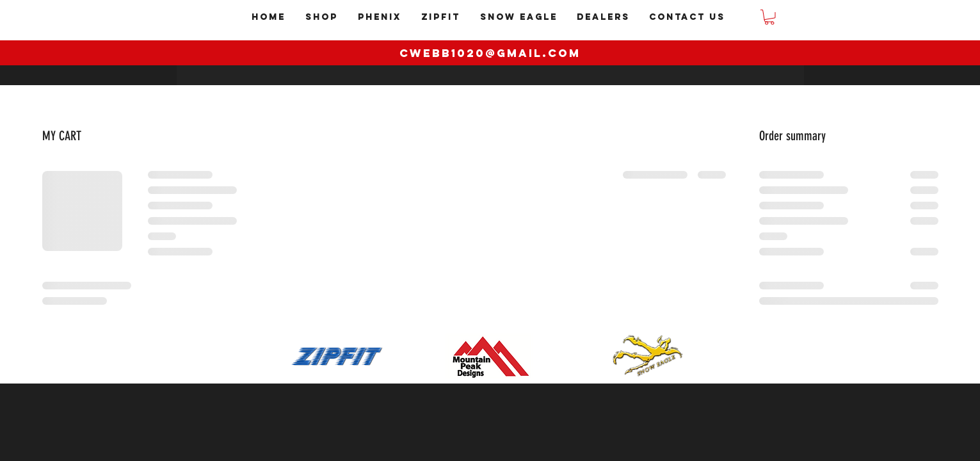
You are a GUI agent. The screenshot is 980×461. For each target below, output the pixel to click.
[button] (769, 17)
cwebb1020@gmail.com (490, 53)
